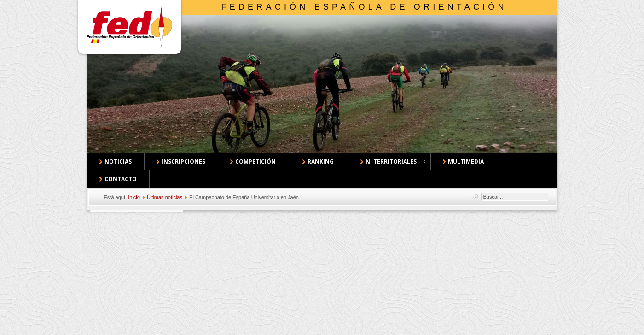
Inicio (134, 197)
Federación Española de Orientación (364, 7)
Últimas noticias (165, 197)
